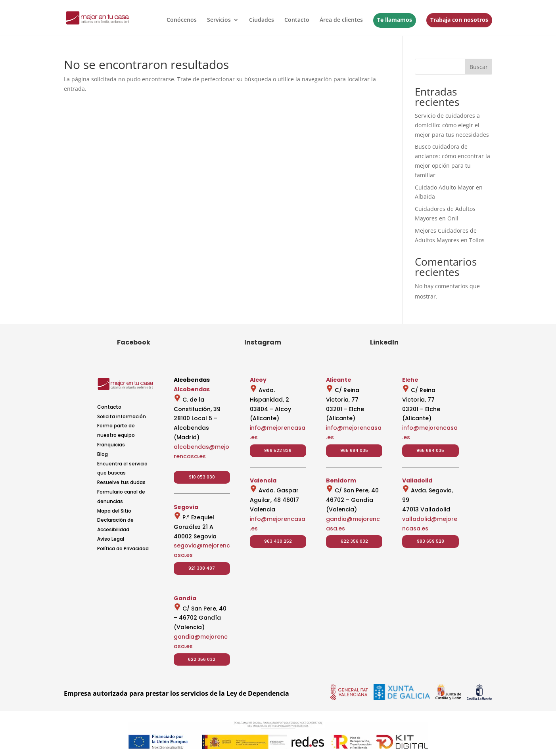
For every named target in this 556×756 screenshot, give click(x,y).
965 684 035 (354, 450)
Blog (103, 454)
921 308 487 (202, 568)
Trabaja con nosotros (459, 20)
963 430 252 (278, 541)
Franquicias (111, 445)
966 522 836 (278, 450)
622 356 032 (202, 659)
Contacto (297, 20)
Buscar (479, 67)
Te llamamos (395, 20)
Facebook (134, 342)
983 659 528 (430, 541)
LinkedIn (384, 342)
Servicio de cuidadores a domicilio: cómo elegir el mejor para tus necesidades (452, 125)
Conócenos (182, 20)
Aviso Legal (111, 539)
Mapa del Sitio (114, 511)
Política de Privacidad (123, 548)
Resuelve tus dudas (121, 482)
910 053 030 (202, 477)
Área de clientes (341, 20)
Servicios (219, 20)
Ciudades (262, 20)
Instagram (263, 342)
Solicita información (122, 416)
